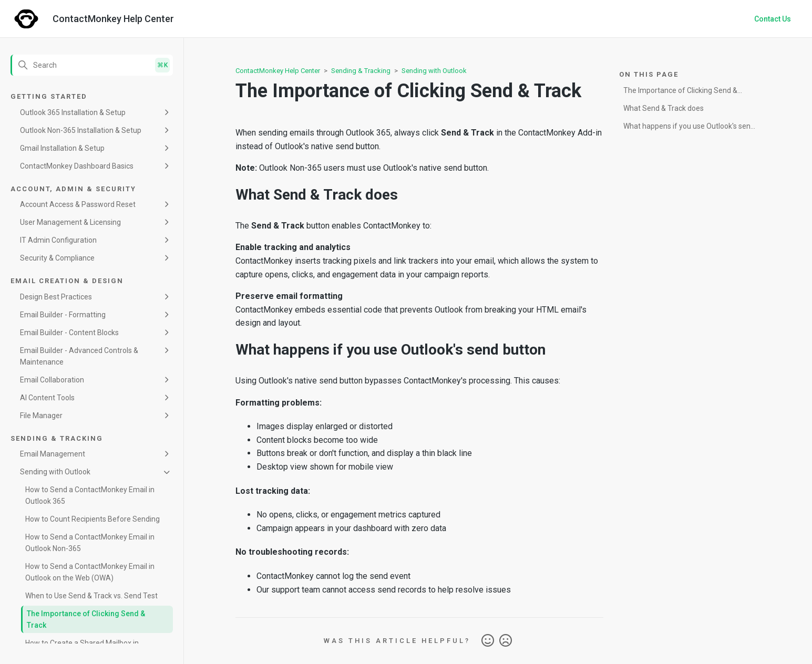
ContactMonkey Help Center (278, 71)
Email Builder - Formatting (63, 315)
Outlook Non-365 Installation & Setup (81, 130)
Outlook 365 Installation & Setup (73, 112)
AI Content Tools (47, 398)
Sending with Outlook (55, 472)
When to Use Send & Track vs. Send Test (91, 596)
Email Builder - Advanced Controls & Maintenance (79, 356)
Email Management (53, 454)
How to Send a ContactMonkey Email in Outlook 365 (90, 495)
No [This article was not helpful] (506, 641)
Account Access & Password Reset (78, 204)
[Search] (92, 65)
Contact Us (773, 19)
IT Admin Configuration (58, 240)
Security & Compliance (57, 258)
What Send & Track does (664, 108)
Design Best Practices (56, 297)
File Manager (41, 416)
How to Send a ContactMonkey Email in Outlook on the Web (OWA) (90, 572)
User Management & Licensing (70, 222)
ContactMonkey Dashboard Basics (77, 166)
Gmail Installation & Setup (62, 148)
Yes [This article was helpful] (488, 641)
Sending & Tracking (361, 71)
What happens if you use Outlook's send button (689, 128)
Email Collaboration (52, 380)
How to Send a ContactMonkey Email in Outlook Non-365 (90, 543)
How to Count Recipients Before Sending (92, 519)
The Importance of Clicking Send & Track (86, 619)
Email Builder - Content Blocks (69, 333)
